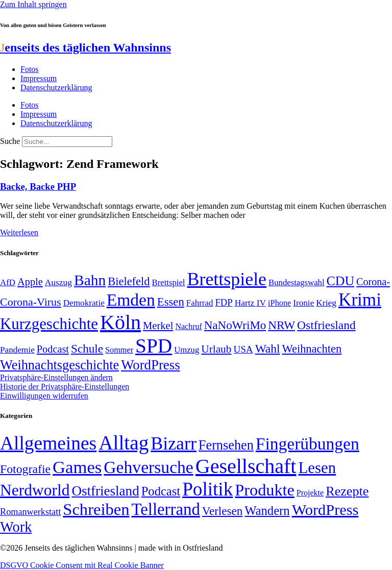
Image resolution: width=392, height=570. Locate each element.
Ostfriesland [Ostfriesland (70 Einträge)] (105, 491)
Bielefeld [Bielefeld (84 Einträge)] (129, 281)
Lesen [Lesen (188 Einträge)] (317, 468)
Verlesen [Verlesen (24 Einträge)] (222, 511)
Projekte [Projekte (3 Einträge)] (310, 493)
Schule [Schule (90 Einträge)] (87, 349)
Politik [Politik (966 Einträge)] (207, 489)
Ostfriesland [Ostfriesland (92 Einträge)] (326, 325)
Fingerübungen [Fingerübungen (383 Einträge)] (308, 444)
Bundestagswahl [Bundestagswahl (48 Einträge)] (296, 282)
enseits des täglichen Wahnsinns (85, 47)
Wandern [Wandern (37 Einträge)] (267, 511)
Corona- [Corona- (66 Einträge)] (373, 282)
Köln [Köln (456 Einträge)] (120, 322)
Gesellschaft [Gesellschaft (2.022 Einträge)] (246, 466)
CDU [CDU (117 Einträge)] (341, 281)
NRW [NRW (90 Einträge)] (281, 325)
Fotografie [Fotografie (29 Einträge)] (25, 469)
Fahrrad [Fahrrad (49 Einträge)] (200, 303)
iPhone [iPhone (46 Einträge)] (279, 303)
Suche (10, 141)
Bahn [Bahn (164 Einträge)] (90, 280)
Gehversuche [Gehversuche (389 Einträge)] (148, 467)
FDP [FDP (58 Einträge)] (224, 302)
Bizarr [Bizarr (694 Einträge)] (174, 443)
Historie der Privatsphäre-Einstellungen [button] (65, 387)
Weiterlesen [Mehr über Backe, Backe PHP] (19, 232)
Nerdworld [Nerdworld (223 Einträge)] (35, 490)
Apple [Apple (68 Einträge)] (30, 282)
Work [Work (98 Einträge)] (16, 527)
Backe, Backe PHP (38, 187)
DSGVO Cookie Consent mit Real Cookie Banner (82, 565)
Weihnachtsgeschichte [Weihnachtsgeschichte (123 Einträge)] (59, 365)
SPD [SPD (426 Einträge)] (154, 346)
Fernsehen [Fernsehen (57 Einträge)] (226, 445)
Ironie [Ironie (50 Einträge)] (303, 303)
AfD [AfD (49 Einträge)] (8, 282)
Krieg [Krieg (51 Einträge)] (326, 303)
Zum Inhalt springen (33, 4)
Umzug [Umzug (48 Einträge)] (187, 350)
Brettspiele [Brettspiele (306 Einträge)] (227, 279)
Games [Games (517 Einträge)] (77, 467)
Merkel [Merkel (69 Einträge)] (158, 326)
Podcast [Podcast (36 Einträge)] (161, 491)
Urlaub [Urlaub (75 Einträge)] (216, 349)
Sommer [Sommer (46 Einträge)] (119, 350)
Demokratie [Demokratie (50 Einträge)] (84, 303)
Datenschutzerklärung (56, 88)
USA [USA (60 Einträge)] (243, 349)
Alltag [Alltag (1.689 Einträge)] (124, 443)
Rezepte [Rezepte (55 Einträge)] (347, 491)
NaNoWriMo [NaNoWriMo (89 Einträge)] (235, 325)
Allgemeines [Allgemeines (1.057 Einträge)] (48, 443)
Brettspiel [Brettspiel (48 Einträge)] (169, 282)
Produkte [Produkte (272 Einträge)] (265, 490)
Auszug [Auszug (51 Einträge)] (58, 282)
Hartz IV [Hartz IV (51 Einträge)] (250, 303)
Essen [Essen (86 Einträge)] (171, 302)
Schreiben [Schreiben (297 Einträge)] (96, 509)
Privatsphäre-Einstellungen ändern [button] (56, 377)
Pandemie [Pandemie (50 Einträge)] (17, 350)
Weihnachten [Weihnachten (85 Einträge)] (312, 349)
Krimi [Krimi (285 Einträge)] (360, 300)
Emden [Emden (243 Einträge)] (131, 300)
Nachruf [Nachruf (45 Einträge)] (188, 326)
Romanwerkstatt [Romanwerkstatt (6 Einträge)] (30, 512)
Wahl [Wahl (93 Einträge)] (268, 349)
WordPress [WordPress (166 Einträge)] (325, 510)
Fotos (30, 69)
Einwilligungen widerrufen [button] (44, 396)
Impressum (39, 78)
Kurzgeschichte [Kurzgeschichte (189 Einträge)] (49, 324)
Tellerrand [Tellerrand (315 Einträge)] (165, 509)
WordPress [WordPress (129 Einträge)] (150, 365)
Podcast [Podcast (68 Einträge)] (53, 349)
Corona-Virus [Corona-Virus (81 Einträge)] (31, 302)
